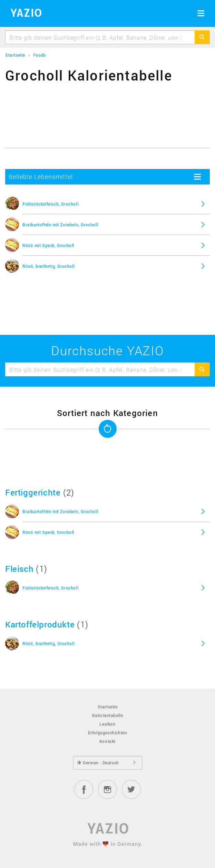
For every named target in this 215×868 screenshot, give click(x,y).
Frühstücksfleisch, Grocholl (50, 204)
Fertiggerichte (33, 492)
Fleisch (19, 569)
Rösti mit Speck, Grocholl (48, 245)
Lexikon (107, 724)
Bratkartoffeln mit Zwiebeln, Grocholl (60, 225)
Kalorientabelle (108, 715)
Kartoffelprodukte (40, 624)
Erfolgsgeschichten (108, 733)
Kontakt (107, 741)
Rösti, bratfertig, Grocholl (48, 266)
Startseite (108, 707)
